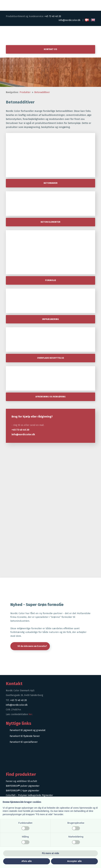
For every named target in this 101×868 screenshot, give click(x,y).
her (30, 714)
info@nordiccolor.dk (70, 20)
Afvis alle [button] (27, 861)
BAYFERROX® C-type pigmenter (23, 791)
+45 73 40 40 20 (53, 16)
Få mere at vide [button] (50, 853)
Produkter (25, 92)
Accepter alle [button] (74, 861)
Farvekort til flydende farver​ (25, 736)
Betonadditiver (42, 92)
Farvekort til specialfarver (24, 742)
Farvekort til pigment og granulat (28, 730)
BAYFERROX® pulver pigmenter (23, 786)
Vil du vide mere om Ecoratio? (32, 646)
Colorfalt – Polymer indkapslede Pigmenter (29, 795)
